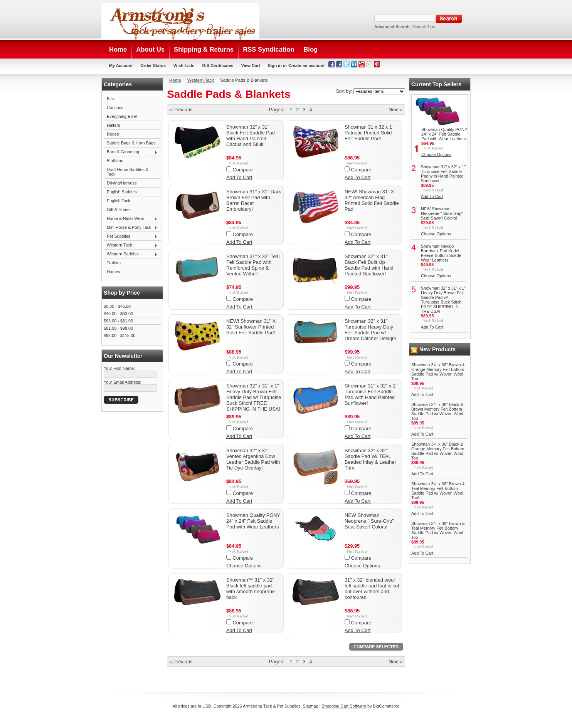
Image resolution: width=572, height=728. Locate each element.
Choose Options (244, 566)
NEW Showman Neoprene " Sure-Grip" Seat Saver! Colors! (369, 521)
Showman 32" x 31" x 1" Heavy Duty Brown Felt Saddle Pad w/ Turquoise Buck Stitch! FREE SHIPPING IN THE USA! (254, 397)
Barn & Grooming (131, 152)
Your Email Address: (123, 382)
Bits (110, 99)
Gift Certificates (218, 65)
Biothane (115, 161)
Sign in (275, 65)
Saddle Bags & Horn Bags (131, 143)
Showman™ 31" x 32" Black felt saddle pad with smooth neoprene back (251, 589)
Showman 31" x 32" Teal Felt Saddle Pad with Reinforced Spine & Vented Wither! (253, 265)
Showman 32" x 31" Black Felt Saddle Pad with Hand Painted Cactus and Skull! (251, 136)
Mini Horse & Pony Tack (131, 228)
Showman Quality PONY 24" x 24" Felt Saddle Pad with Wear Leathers (253, 521)
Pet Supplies (131, 237)
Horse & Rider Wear (131, 219)
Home (175, 80)
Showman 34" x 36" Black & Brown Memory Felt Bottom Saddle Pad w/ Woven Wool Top (437, 411)
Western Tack (131, 245)
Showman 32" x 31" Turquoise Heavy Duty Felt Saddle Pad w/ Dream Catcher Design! (370, 330)
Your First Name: (119, 368)
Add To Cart (239, 177)
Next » (396, 110)
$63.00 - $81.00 (118, 321)
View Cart (250, 65)
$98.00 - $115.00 (119, 335)
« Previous (181, 110)
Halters (113, 125)
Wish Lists (184, 65)
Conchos (115, 107)
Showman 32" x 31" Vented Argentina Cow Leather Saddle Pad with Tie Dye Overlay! (253, 459)
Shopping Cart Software (344, 706)
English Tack (119, 201)
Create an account (306, 65)
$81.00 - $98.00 (118, 328)
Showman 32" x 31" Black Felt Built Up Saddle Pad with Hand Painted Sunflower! (369, 265)
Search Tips (424, 27)
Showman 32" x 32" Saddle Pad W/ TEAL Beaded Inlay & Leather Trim (370, 459)
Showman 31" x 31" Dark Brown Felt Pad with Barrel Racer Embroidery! (254, 200)
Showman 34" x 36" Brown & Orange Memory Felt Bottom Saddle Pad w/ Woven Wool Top (438, 372)
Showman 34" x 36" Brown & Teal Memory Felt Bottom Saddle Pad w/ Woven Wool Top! (438, 491)
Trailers (114, 263)
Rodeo (113, 134)
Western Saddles (131, 254)
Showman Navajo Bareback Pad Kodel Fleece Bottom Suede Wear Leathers (441, 253)
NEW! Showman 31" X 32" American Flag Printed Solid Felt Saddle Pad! (372, 200)
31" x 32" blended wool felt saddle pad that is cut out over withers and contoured (372, 589)
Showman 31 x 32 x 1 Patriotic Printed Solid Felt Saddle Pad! (368, 133)
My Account (121, 65)
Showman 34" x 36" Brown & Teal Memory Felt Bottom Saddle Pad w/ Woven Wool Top (438, 530)
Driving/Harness (122, 183)
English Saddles (122, 192)
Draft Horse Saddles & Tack (128, 172)
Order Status (153, 65)
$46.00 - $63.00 (118, 314)
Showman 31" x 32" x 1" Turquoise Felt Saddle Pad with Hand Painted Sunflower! (371, 394)
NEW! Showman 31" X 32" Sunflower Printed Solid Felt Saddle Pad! (251, 327)
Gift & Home (118, 210)
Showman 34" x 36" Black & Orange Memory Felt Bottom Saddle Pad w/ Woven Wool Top (438, 451)
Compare (243, 170)
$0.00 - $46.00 (117, 306)
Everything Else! (122, 116)
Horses (113, 272)
